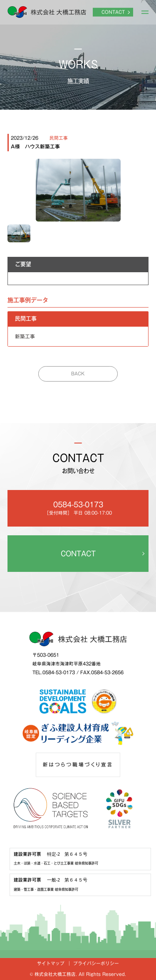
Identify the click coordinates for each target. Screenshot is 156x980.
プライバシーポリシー (96, 963)
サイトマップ (51, 963)
